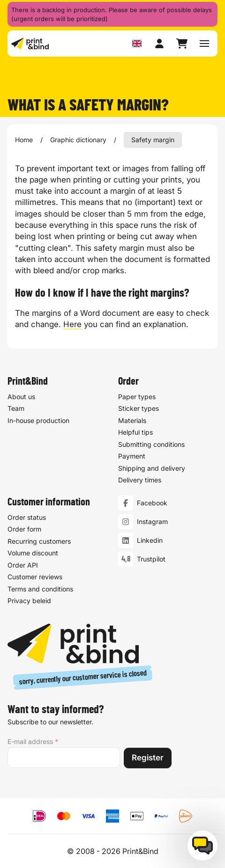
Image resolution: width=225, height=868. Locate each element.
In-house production (38, 420)
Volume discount (33, 553)
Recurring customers (39, 541)
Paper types (137, 397)
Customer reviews (35, 577)
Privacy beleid (29, 601)
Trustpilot (151, 559)
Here (72, 324)
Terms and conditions (40, 589)
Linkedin (150, 540)
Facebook (152, 503)
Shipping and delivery (152, 468)
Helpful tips (135, 433)
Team (16, 409)
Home (24, 140)
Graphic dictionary (78, 140)
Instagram (152, 522)
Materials (132, 420)
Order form (24, 529)
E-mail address (33, 742)
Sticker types (139, 409)
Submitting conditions (151, 444)
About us (21, 397)
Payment (132, 456)
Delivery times (140, 480)
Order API (23, 565)
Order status (27, 517)
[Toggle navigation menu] (204, 44)
